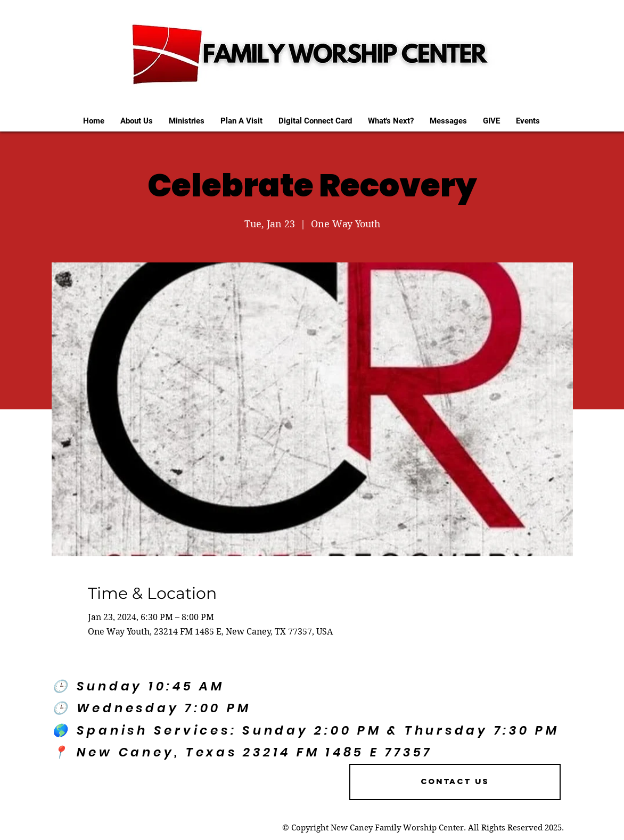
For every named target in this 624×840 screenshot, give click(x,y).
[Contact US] (455, 782)
